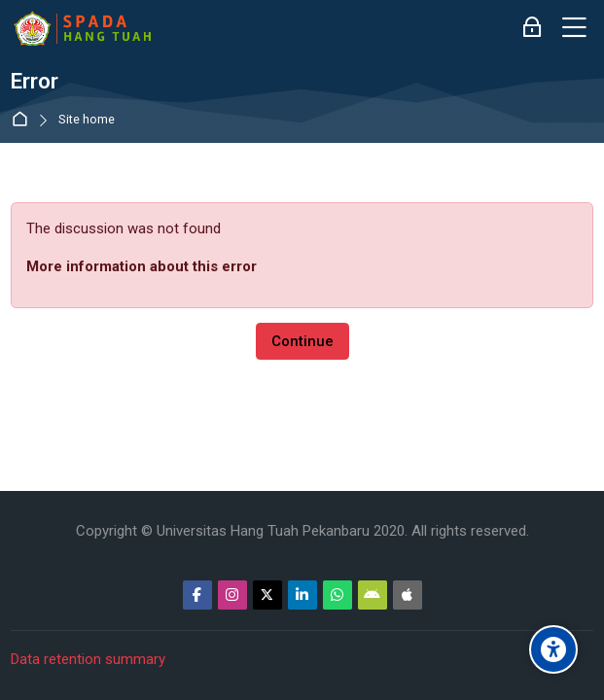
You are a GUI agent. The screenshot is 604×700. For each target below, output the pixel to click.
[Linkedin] (302, 595)
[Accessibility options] (553, 649)
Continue (302, 341)
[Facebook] (197, 595)
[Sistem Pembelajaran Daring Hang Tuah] (82, 28)
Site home (87, 120)
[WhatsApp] (338, 595)
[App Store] (408, 595)
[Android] (373, 595)
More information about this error (142, 266)
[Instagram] (232, 595)
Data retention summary (88, 659)
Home (24, 120)
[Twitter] (267, 595)
